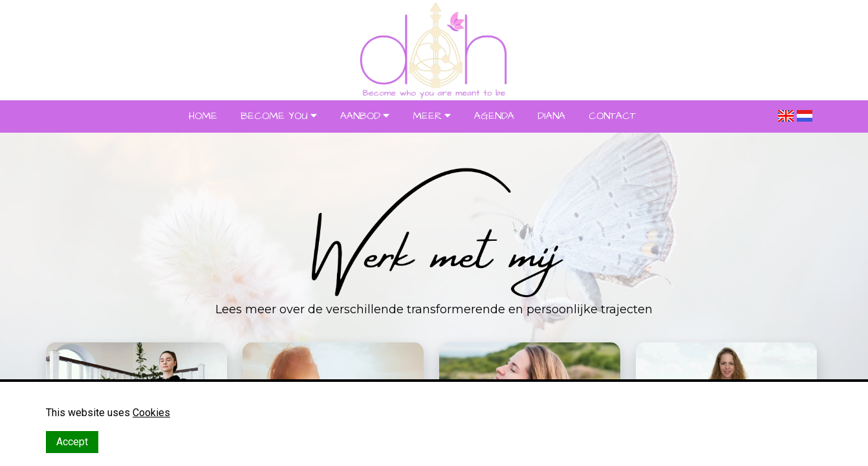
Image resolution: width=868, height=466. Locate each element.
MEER (427, 116)
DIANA (551, 116)
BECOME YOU (274, 116)
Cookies (151, 413)
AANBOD (360, 116)
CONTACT (612, 116)
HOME (203, 116)
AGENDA (494, 116)
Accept (72, 442)
